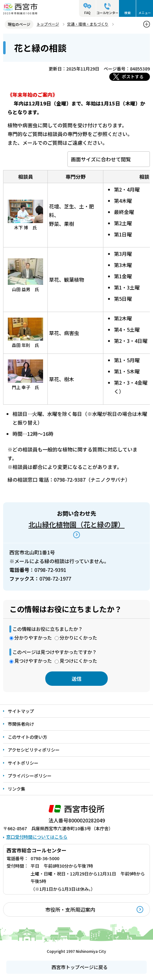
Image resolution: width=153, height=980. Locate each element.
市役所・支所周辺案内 (70, 909)
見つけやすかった (33, 661)
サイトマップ (21, 711)
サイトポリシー (23, 763)
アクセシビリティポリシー (34, 750)
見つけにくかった (78, 661)
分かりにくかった (78, 638)
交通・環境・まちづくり (88, 24)
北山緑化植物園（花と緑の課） (76, 524)
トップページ (48, 24)
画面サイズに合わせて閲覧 (101, 159)
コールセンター (107, 13)
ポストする (133, 76)
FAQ (87, 13)
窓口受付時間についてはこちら (37, 837)
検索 (127, 13)
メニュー (145, 13)
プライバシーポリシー (30, 776)
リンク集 (17, 789)
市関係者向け (21, 724)
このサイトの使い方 (27, 737)
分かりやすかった (33, 638)
